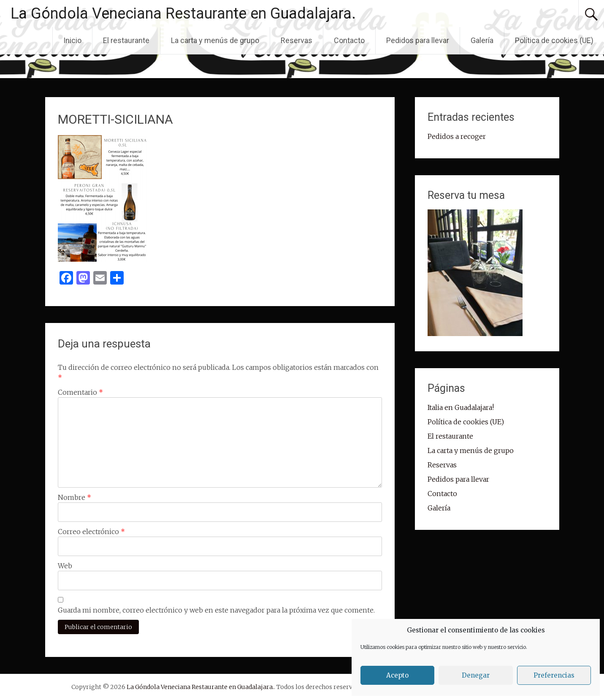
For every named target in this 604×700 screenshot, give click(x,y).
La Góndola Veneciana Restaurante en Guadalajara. (183, 14)
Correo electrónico (91, 532)
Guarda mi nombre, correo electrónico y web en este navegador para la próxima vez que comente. (216, 610)
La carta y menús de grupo (215, 40)
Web (65, 566)
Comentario (80, 392)
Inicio (72, 40)
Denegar (476, 675)
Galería (482, 40)
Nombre (74, 497)
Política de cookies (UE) (554, 40)
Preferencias (554, 675)
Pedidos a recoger (457, 136)
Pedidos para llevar (418, 40)
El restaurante (126, 40)
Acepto (397, 675)
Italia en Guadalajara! (461, 407)
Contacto (349, 40)
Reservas (297, 40)
